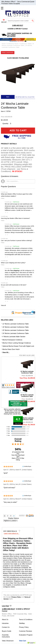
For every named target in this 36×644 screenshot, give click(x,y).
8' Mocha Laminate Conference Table (18, 45)
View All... (6, 352)
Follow (3, 198)
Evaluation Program (26, 635)
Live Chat (5, 606)
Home (4, 44)
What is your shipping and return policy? (13, 263)
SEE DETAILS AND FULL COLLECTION (25, 97)
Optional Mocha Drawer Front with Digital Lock (18, 346)
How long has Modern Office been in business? (15, 218)
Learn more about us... (12, 533)
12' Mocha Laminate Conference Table (16, 324)
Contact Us (6, 627)
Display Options (14, 518)
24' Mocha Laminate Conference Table (16, 333)
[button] (6, 213)
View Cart (23, 641)
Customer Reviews (25, 631)
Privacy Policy (16, 597)
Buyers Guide (7, 631)
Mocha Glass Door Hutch (11, 349)
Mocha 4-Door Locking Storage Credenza (17, 343)
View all (3, 305)
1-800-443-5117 (18, 25)
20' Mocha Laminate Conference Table (16, 330)
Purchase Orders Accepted (11, 4)
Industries (5, 623)
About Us (5, 620)
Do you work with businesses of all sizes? (14, 285)
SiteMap (22, 623)
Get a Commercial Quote (26, 2)
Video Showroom (8, 641)
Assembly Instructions (6, 636)
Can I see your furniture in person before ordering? (16, 241)
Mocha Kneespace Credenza (12, 340)
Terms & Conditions (26, 620)
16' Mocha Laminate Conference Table (16, 327)
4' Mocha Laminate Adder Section (14, 337)
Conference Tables (26, 44)
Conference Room (13, 44)
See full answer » (26, 210)
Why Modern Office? (8, 2)
